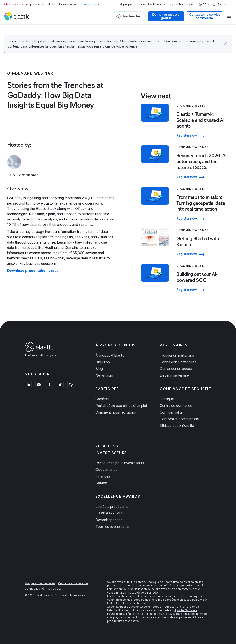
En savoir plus (89, 4)
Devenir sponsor (109, 520)
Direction (103, 362)
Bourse (101, 483)
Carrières (103, 399)
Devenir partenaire (174, 375)
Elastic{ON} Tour (109, 513)
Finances (103, 476)
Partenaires (157, 4)
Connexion (222, 4)
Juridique (167, 399)
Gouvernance (106, 470)
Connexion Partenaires (178, 362)
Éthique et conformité (177, 425)
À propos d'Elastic (110, 355)
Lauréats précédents (112, 507)
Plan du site (54, 589)
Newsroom (104, 375)
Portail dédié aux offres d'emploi (121, 406)
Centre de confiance (176, 406)
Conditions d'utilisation (73, 583)
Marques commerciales (40, 583)
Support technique (180, 4)
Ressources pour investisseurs (120, 463)
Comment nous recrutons (116, 412)
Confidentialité (171, 412)
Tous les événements (112, 526)
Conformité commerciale (179, 419)
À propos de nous (133, 4)
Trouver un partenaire (177, 355)
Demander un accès (176, 369)
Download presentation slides (33, 271)
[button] (225, 44)
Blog (99, 369)
